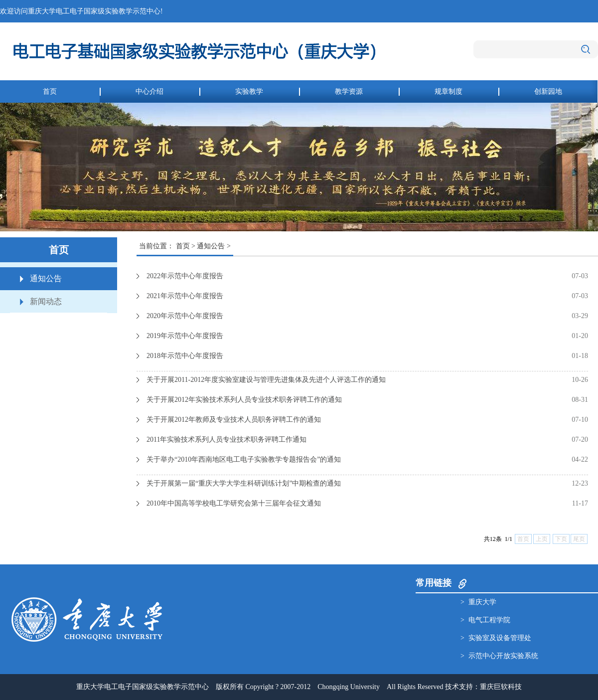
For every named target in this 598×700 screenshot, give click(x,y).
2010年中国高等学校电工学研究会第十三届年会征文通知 (234, 503)
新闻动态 (46, 301)
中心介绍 (149, 91)
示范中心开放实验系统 (503, 656)
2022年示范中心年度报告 (185, 276)
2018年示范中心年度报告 (185, 356)
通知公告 (46, 278)
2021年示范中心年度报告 (185, 296)
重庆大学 (482, 602)
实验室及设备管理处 (500, 638)
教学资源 (349, 91)
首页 (50, 91)
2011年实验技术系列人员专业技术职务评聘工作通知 (226, 439)
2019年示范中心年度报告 (185, 336)
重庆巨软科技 (501, 687)
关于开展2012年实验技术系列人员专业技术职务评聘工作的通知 (244, 400)
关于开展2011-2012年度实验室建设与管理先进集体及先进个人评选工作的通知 (266, 380)
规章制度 (448, 91)
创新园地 (548, 91)
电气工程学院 (489, 620)
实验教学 (249, 91)
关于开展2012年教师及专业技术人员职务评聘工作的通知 (234, 420)
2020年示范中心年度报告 (185, 316)
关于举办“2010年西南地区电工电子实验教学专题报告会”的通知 (244, 459)
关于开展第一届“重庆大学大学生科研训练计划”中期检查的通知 (244, 483)
